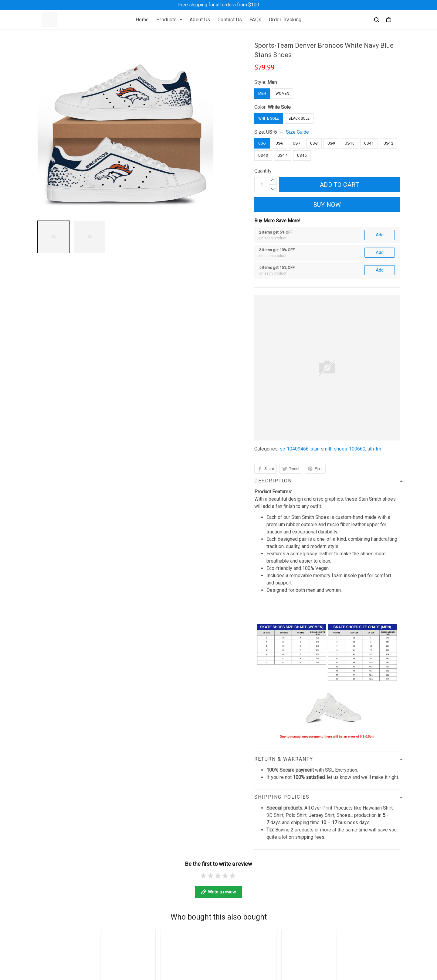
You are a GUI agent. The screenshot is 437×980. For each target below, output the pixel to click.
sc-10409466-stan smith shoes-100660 (323, 383)
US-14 (283, 156)
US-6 (279, 143)
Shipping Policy (167, 869)
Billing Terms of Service (176, 890)
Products (169, 20)
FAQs (256, 20)
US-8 (314, 143)
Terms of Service (169, 859)
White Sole (279, 107)
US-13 (263, 156)
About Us (200, 20)
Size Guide (297, 132)
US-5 (271, 132)
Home (142, 20)
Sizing (303, 879)
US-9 (331, 143)
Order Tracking (285, 20)
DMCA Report (296, 952)
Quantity (263, 171)
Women (282, 94)
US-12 (388, 143)
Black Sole (299, 118)
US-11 (369, 143)
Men (272, 82)
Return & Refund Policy (175, 879)
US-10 (350, 143)
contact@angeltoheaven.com (67, 889)
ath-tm (374, 383)
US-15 (302, 156)
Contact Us (230, 20)
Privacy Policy (166, 848)
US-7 (297, 143)
